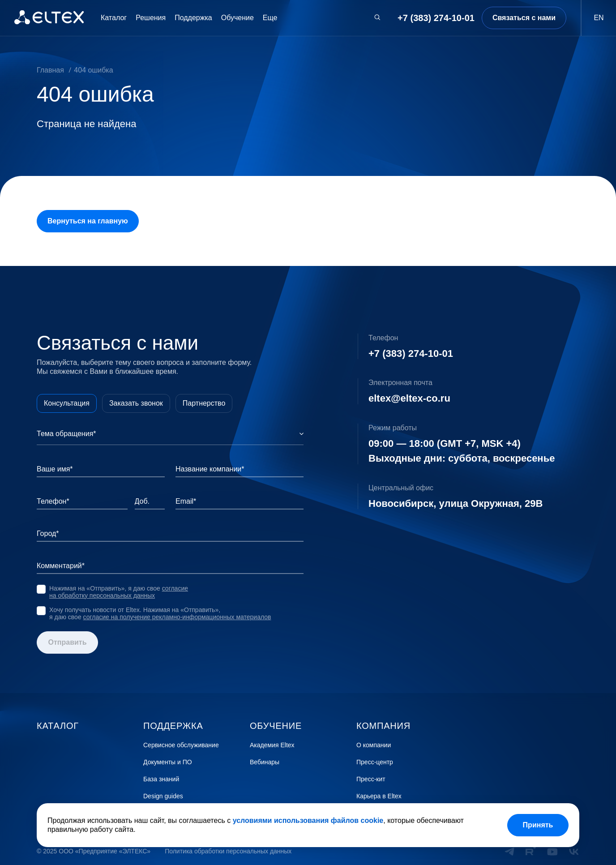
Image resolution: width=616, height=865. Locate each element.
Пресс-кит (371, 779)
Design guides (163, 796)
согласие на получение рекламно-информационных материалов (177, 617)
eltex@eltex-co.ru (409, 398)
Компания (383, 726)
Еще (270, 18)
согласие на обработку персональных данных (119, 592)
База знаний (161, 779)
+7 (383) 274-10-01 (436, 18)
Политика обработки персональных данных (228, 851)
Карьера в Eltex (379, 796)
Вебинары (265, 762)
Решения (151, 18)
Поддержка (193, 18)
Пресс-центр (375, 762)
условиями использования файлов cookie (308, 820)
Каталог (114, 18)
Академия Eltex (272, 745)
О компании (374, 745)
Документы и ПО (168, 762)
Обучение (237, 18)
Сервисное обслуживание (181, 745)
